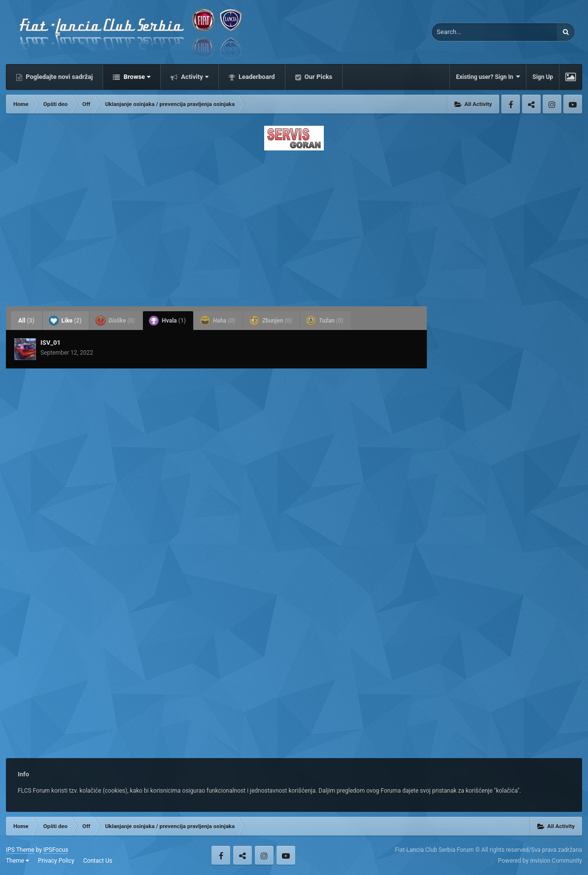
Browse (136, 77)
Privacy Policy (56, 861)
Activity (194, 77)
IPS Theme (20, 850)
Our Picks (318, 77)
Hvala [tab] (167, 321)
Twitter (531, 104)
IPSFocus (56, 850)
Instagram (552, 104)
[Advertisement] (294, 225)
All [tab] (26, 321)
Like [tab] (65, 321)
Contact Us (98, 861)
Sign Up (543, 77)
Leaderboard (256, 77)
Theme (17, 861)
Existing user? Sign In (488, 77)
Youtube (573, 104)
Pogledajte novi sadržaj (59, 77)
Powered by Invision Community (540, 861)
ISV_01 (51, 343)
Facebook (511, 104)
